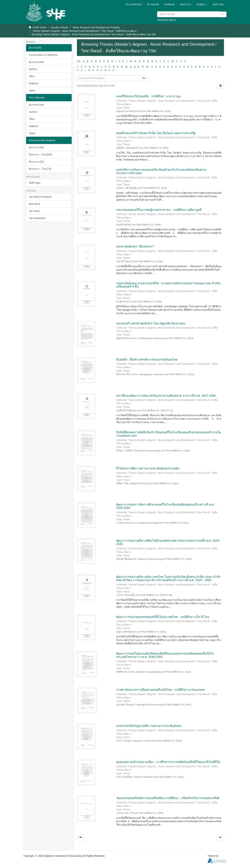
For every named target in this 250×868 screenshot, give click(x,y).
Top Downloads (37, 218)
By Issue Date (36, 62)
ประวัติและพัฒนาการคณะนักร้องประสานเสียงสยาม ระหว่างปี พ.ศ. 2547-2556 (166, 396)
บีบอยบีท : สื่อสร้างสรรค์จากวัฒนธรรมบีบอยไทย (147, 360)
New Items (35, 204)
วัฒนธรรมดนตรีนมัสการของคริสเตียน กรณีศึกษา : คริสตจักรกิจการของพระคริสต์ (168, 798)
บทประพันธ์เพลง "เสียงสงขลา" (135, 247)
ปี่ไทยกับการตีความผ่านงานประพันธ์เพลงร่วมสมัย (148, 468)
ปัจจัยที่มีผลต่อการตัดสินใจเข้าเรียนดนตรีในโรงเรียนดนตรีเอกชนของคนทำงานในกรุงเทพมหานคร (168, 434)
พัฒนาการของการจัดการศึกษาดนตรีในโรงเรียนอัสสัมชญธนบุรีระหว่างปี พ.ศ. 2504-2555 (165, 506)
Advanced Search (167, 20)
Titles (32, 76)
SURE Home (39, 27)
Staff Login (35, 183)
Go (144, 78)
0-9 (79, 61)
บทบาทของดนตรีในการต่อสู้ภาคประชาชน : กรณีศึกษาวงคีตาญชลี (159, 210)
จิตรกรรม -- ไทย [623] (40, 155)
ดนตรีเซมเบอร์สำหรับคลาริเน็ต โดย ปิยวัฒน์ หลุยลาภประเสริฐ (156, 133)
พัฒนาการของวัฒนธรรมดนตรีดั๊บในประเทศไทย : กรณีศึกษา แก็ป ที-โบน (163, 617)
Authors (33, 69)
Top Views (34, 211)
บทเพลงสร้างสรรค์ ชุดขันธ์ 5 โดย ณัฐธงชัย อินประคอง (151, 323)
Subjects (34, 83)
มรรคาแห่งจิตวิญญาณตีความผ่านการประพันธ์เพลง (149, 726)
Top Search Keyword (40, 197)
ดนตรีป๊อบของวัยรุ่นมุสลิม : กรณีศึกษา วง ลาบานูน (148, 96)
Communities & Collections (43, 55)
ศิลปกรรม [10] (36, 162)
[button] (186, 4)
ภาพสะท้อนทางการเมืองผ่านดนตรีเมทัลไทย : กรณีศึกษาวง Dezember (161, 690)
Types (32, 90)
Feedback (169, 4)
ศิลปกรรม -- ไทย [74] (40, 169)
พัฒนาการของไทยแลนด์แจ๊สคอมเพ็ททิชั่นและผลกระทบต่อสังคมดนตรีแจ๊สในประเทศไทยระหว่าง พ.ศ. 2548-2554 (165, 655)
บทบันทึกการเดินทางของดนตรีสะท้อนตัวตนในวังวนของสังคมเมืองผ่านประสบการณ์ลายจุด (161, 171)
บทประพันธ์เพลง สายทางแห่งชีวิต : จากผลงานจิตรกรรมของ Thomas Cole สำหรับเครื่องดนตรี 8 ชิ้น (168, 285)
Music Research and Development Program (96, 27)
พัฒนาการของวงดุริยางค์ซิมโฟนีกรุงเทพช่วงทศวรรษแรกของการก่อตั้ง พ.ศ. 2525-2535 (168, 542)
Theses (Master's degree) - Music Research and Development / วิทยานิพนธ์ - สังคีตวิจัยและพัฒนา (85, 31)
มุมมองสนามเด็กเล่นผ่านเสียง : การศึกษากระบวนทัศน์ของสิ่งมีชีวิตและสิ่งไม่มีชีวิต (168, 762)
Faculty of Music (59, 27)
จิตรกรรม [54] (36, 147)
